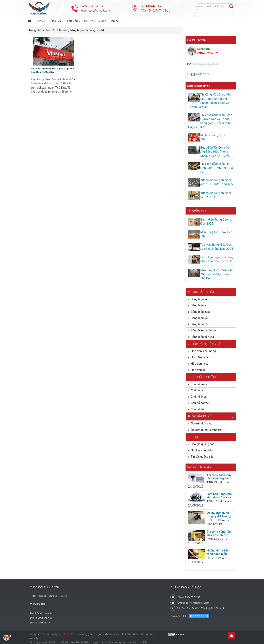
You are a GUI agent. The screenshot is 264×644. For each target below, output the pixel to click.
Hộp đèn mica (200, 361)
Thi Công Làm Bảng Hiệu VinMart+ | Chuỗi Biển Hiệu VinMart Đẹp (53, 70)
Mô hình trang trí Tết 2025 (213, 137)
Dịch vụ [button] (42, 22)
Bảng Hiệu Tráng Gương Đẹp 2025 (215, 221)
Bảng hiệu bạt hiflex (204, 328)
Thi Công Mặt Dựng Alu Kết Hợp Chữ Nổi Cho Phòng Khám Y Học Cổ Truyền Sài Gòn (209, 101)
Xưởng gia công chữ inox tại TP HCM (216, 195)
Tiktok (33, 594)
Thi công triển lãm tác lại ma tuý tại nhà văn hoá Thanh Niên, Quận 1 (219, 478)
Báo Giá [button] (57, 22)
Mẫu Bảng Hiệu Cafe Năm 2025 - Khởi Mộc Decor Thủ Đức (216, 272)
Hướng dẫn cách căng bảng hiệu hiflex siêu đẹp (217, 552)
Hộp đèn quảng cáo (207, 342)
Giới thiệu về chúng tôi (41, 611)
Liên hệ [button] (114, 21)
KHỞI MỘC (68, 632)
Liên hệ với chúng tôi (40, 620)
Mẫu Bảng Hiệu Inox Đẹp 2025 (216, 233)
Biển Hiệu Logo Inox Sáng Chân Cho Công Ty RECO (216, 257)
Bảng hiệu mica (201, 297)
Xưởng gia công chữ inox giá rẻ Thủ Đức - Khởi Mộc (216, 182)
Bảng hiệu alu (200, 303)
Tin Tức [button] (89, 22)
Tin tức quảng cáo (202, 454)
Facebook (43, 594)
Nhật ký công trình (202, 448)
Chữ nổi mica (199, 382)
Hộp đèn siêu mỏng (203, 349)
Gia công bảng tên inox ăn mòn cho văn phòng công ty (219, 533)
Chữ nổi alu (198, 388)
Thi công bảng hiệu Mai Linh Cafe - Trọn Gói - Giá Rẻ (216, 168)
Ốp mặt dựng (202, 414)
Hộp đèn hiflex (200, 355)
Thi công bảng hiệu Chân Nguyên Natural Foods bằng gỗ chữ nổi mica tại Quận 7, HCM (210, 121)
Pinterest (63, 594)
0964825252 (202, 74)
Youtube (53, 594)
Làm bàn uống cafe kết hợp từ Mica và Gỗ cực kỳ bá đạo (219, 495)
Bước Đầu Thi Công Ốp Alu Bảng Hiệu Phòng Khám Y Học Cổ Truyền (214, 151)
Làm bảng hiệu (203, 290)
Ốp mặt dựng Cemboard (206, 428)
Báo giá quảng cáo (203, 442)
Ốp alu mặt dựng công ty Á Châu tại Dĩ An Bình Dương (219, 514)
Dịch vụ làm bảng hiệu (41, 616)
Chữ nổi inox (199, 395)
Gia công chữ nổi (205, 375)
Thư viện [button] (73, 22)
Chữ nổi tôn (198, 407)
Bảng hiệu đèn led (202, 335)
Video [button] (102, 21)
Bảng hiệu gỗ (199, 316)
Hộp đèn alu (199, 368)
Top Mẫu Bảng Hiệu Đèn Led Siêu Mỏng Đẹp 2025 (216, 245)
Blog (195, 435)
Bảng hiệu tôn (200, 322)
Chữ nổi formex (201, 401)
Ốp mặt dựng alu (202, 421)
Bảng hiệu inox (200, 309)
